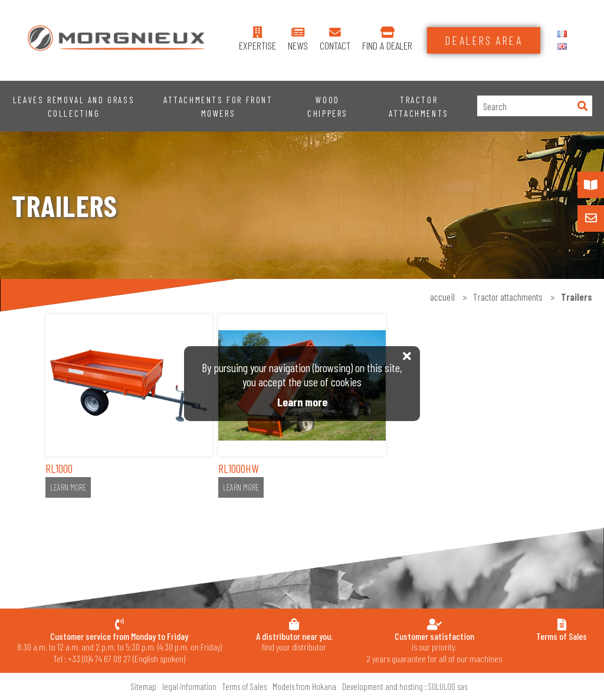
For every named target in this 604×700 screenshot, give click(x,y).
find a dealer (387, 46)
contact (335, 46)
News (298, 46)
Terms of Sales (244, 686)
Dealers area (483, 40)
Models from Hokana (304, 686)
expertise (257, 46)
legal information (189, 686)
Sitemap (144, 686)
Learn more (68, 487)
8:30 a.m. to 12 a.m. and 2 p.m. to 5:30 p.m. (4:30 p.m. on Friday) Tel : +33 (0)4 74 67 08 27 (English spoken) (119, 647)
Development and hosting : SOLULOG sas (405, 686)
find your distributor (294, 641)
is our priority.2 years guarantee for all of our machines (434, 647)
